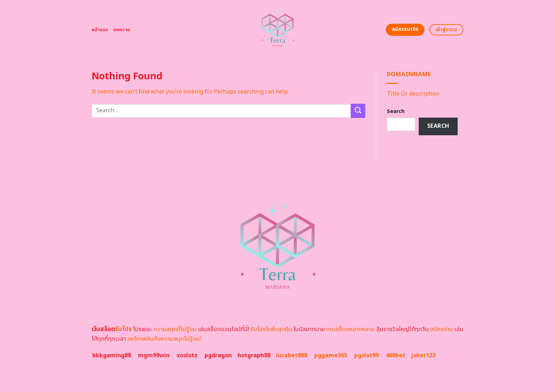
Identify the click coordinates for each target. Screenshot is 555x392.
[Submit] (358, 111)
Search (396, 111)
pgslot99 (367, 356)
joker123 (423, 356)
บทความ (122, 30)
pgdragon (218, 356)
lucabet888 (292, 356)
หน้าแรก (100, 30)
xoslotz (187, 356)
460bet (396, 356)
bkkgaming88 (112, 356)
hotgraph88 (254, 356)
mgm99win (154, 356)
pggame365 (331, 356)
